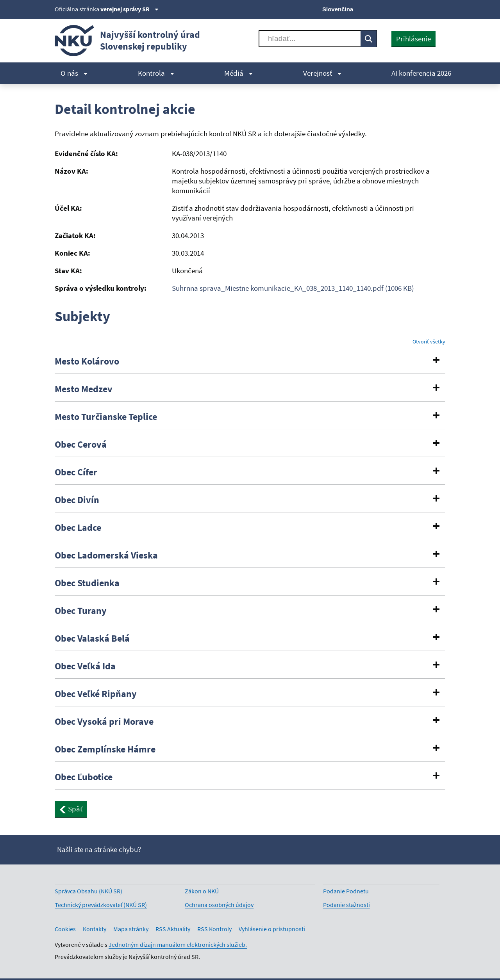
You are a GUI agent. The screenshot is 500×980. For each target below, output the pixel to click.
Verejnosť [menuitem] (322, 73)
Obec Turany (81, 611)
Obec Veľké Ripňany (96, 694)
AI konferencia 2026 (421, 73)
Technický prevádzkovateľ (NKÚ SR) (101, 905)
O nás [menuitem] (74, 73)
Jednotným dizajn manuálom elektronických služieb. (178, 944)
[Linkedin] (427, 9)
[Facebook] (401, 9)
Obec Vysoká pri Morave (104, 722)
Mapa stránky (131, 929)
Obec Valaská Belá (92, 639)
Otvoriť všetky (429, 342)
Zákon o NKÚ (202, 891)
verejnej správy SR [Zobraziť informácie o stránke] (129, 9)
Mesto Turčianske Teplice (106, 417)
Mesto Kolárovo (87, 361)
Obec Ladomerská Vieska (106, 555)
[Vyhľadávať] (310, 39)
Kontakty (95, 929)
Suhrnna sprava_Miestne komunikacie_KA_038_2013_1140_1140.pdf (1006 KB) (293, 288)
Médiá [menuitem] (238, 73)
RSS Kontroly (214, 929)
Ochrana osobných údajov (219, 905)
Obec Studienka (87, 583)
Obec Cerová (81, 445)
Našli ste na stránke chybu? (99, 849)
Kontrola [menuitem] (156, 73)
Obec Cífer (76, 472)
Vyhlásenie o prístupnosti (272, 929)
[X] (388, 9)
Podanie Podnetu (346, 891)
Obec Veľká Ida (85, 666)
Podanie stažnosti (346, 905)
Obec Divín (77, 500)
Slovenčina (338, 9)
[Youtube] (414, 9)
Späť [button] (71, 809)
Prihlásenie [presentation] (413, 39)
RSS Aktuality (173, 929)
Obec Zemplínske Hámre (105, 749)
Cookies (65, 929)
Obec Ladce (78, 528)
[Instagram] (440, 9)
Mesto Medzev (84, 389)
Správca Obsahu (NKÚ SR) (88, 891)
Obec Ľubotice (84, 777)
